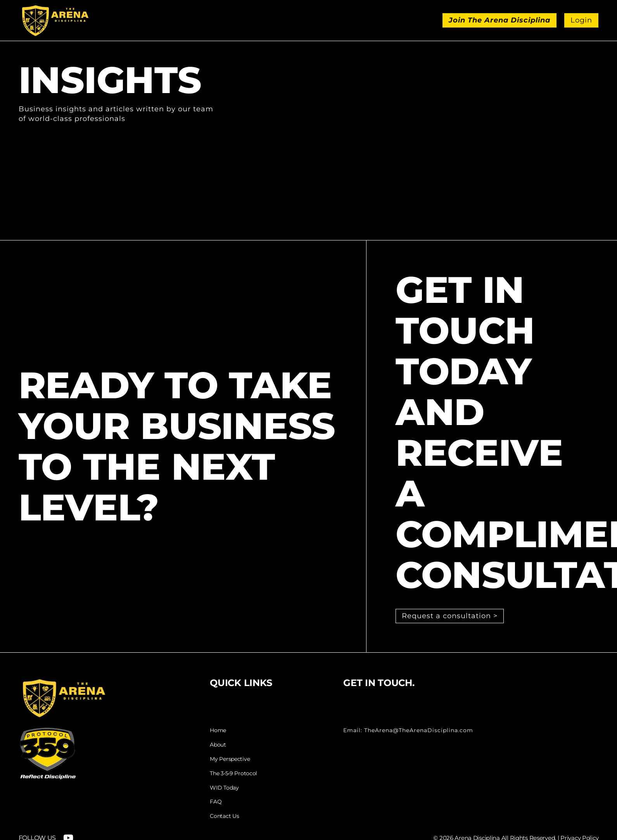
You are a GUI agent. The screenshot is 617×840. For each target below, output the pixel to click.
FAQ (216, 802)
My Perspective (230, 759)
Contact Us (224, 816)
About (218, 745)
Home (218, 730)
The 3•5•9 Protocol (233, 773)
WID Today (224, 788)
